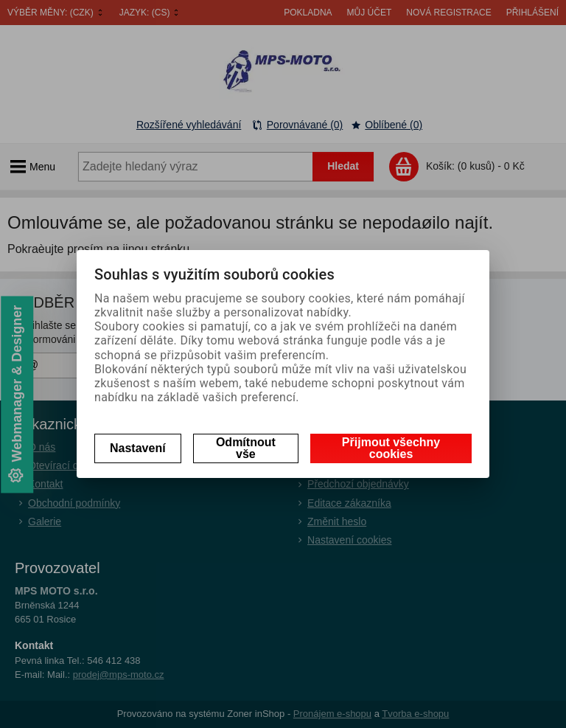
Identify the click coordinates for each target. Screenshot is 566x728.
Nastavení (138, 448)
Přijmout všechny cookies (391, 448)
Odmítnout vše (246, 448)
